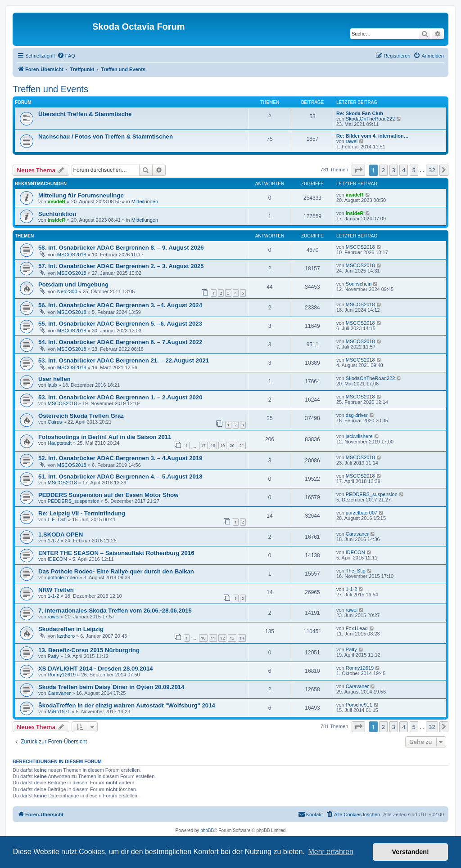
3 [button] (394, 170)
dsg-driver (357, 415)
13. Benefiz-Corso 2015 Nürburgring (89, 650)
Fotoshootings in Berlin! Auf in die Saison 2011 (105, 437)
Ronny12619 (62, 675)
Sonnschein (359, 284)
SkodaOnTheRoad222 (370, 119)
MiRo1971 (59, 711)
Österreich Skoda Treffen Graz (81, 416)
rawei (352, 141)
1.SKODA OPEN (61, 535)
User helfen (54, 379)
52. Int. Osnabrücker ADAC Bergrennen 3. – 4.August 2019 (120, 458)
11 (213, 638)
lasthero (66, 636)
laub (52, 385)
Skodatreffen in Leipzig (71, 629)
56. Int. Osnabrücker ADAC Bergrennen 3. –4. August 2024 (120, 305)
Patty (53, 656)
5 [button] (414, 170)
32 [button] (432, 170)
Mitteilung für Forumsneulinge (81, 195)
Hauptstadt (60, 443)
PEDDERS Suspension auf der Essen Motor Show (108, 495)
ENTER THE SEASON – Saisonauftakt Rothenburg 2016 (116, 553)
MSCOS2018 (72, 255)
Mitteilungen (145, 201)
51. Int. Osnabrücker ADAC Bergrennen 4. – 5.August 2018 (120, 477)
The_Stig (356, 571)
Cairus (55, 422)
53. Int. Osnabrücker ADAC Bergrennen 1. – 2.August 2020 (120, 397)
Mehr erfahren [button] (331, 852)
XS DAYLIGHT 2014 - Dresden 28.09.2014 (96, 669)
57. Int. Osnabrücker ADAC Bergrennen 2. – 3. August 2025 (121, 266)
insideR (57, 201)
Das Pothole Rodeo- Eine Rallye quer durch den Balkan (116, 571)
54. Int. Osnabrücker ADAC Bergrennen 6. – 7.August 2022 (120, 342)
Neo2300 (67, 291)
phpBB (207, 830)
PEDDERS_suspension (74, 501)
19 (222, 445)
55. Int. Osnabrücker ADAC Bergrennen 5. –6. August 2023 (120, 324)
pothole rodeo (63, 577)
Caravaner (357, 534)
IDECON (57, 559)
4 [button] (404, 170)
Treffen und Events (50, 89)
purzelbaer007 (362, 513)
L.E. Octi (57, 519)
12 (222, 638)
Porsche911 (359, 705)
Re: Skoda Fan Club (360, 113)
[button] (358, 170)
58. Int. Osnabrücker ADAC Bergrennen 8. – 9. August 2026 (121, 248)
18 (213, 445)
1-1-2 (54, 541)
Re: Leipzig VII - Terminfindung (82, 513)
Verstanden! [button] (411, 852)
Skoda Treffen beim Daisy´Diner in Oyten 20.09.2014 (111, 687)
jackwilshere (359, 436)
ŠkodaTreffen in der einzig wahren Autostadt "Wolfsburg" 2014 (127, 705)
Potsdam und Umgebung (73, 284)
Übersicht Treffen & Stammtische (85, 114)
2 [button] (383, 170)
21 (242, 445)
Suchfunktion (57, 214)
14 (242, 638)
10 (203, 638)
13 (232, 638)
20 (232, 445)
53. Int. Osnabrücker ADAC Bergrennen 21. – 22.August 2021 (124, 360)
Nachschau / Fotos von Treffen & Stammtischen (106, 136)
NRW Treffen (56, 590)
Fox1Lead (357, 628)
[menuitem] (66, 56)
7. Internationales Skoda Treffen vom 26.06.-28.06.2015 (115, 611)
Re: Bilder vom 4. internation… (373, 136)
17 (203, 445)
